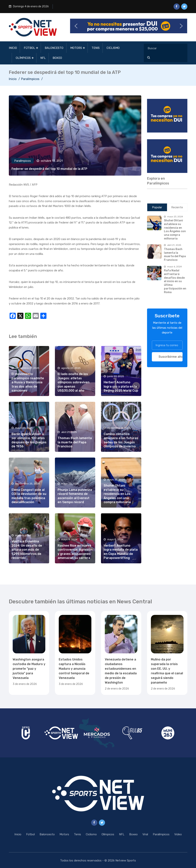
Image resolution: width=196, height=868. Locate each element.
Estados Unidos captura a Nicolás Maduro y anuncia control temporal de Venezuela (74, 669)
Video (178, 834)
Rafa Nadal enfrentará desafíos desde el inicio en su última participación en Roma (175, 281)
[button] (129, 26)
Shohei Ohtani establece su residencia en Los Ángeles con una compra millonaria (117, 494)
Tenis (96, 48)
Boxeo (57, 58)
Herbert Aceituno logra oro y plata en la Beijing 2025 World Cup (121, 386)
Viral (145, 834)
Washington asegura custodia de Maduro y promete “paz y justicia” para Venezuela (29, 669)
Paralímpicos (30, 79)
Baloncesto (54, 48)
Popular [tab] (157, 207)
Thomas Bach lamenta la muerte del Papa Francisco (75, 442)
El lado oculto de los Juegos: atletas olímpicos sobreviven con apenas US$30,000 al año (74, 382)
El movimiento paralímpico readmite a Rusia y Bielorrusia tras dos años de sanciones (28, 382)
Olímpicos (23, 58)
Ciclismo (113, 48)
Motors (76, 48)
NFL (43, 58)
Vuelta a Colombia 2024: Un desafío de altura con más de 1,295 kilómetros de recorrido (27, 550)
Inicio (13, 48)
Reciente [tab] (177, 207)
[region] (167, 116)
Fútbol (29, 48)
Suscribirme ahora (171, 357)
